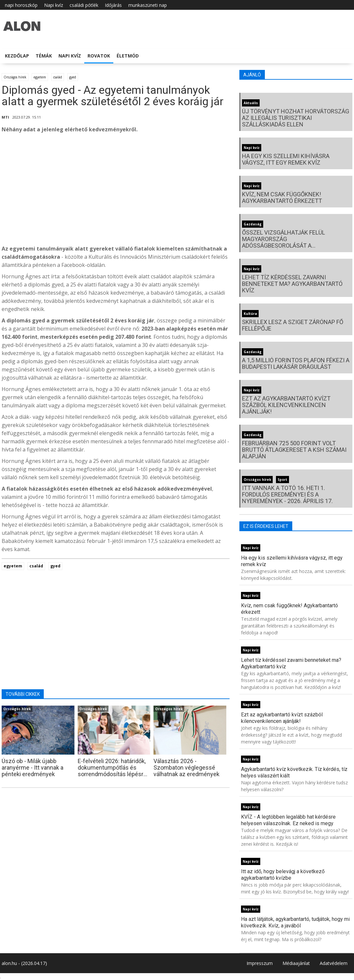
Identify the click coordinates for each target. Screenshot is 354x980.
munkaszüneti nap (148, 5)
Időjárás (113, 5)
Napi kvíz (54, 5)
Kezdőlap (17, 56)
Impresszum (260, 963)
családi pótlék (84, 5)
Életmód (128, 56)
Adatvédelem (334, 963)
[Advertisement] (116, 191)
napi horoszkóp (21, 5)
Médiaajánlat (296, 963)
